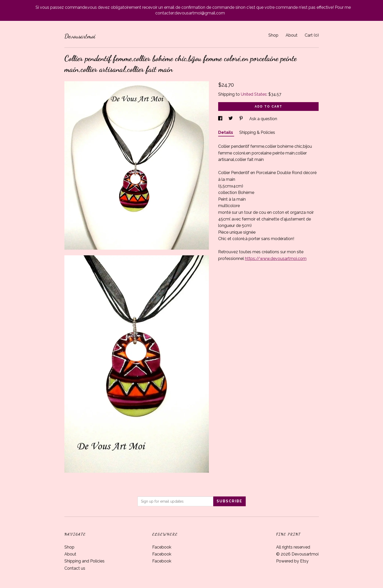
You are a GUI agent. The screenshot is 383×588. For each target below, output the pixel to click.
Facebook (162, 547)
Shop (273, 35)
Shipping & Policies (257, 132)
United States (254, 94)
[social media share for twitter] (231, 119)
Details (226, 132)
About (292, 35)
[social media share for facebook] (221, 119)
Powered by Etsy (292, 561)
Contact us (75, 568)
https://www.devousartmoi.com (276, 259)
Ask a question (263, 119)
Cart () (312, 35)
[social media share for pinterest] (242, 119)
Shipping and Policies (84, 561)
